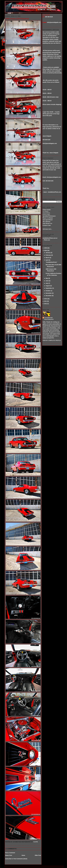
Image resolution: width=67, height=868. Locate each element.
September (49, 288)
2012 (46, 304)
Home (23, 855)
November (49, 293)
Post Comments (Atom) (20, 859)
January (48, 253)
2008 (46, 248)
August (48, 286)
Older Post (38, 855)
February (48, 255)
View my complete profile (52, 340)
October (48, 291)
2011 (46, 301)
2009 (46, 250)
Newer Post (9, 855)
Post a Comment (10, 853)
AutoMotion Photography (49, 319)
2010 (46, 299)
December (49, 296)
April (47, 260)
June (47, 281)
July (47, 283)
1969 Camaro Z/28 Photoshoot (17, 19)
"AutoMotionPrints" (51, 262)
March (47, 258)
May (47, 278)
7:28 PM (35, 842)
